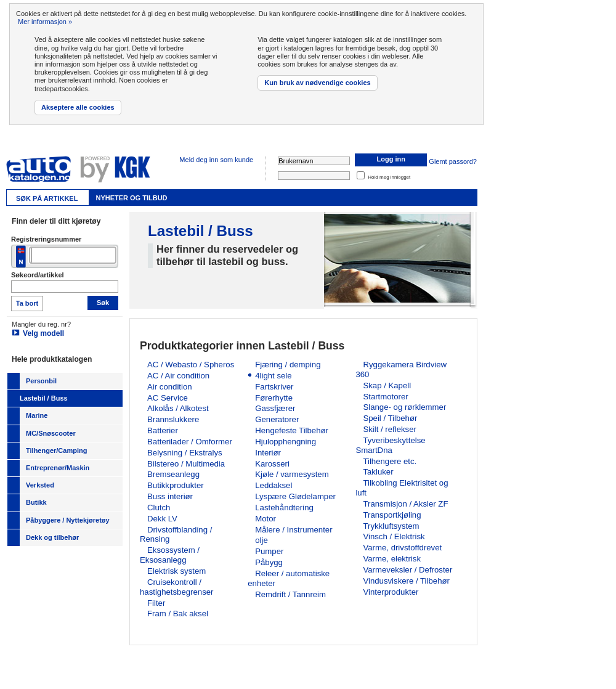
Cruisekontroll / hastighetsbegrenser (177, 587)
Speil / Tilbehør (390, 418)
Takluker (378, 472)
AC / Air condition (178, 376)
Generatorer (277, 419)
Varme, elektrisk (392, 559)
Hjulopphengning (286, 442)
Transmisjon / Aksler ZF (405, 504)
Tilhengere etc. (390, 461)
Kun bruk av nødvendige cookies (317, 83)
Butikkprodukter (176, 485)
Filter (156, 603)
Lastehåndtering (284, 508)
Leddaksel (274, 485)
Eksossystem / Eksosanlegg (170, 555)
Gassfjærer (275, 408)
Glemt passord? (453, 161)
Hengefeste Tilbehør (292, 430)
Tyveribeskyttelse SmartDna (390, 445)
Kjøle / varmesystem (292, 474)
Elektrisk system (176, 571)
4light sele (273, 376)
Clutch (159, 508)
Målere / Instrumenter (294, 530)
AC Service (168, 398)
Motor (265, 519)
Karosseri (272, 464)
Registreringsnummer (46, 239)
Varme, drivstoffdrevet (402, 548)
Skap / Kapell (387, 385)
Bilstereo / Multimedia (186, 464)
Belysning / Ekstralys (185, 453)
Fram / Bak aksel (178, 614)
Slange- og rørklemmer (404, 407)
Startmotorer (385, 397)
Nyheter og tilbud (131, 198)
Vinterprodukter (391, 592)
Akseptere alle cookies (78, 107)
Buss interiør (170, 496)
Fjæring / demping (288, 365)
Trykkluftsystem (391, 526)
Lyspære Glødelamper (295, 496)
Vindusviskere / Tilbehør (406, 581)
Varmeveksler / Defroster (407, 570)
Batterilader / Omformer (190, 442)
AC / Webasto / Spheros (191, 365)
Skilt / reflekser (389, 429)
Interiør (268, 453)
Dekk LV (162, 519)
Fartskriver (274, 387)
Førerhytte (274, 398)
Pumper (269, 551)
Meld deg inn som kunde (216, 160)
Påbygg (269, 562)
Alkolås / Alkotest (178, 408)
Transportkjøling (392, 515)
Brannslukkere (173, 419)
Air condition (170, 387)
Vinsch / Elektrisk (394, 536)
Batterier (163, 430)
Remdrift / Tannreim (290, 594)
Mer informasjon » (45, 22)
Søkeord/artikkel (38, 275)
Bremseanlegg (173, 474)
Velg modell (43, 333)
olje (261, 540)
